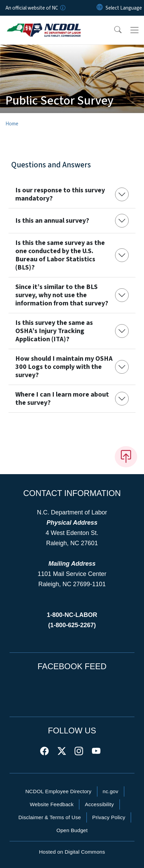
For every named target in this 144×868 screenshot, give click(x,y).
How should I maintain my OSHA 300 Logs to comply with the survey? (64, 367)
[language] (124, 8)
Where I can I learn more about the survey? (62, 399)
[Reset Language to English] (100, 8)
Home (12, 124)
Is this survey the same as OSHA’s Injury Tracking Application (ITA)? (54, 331)
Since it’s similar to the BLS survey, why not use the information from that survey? (62, 295)
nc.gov (111, 791)
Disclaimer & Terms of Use (50, 817)
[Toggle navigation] (134, 30)
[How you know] (62, 8)
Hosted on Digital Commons (72, 852)
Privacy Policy (109, 817)
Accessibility (99, 804)
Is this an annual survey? (52, 221)
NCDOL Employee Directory (58, 791)
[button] (113, 30)
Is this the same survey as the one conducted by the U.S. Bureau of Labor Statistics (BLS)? (60, 255)
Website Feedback (52, 804)
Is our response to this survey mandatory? (60, 194)
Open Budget (72, 830)
